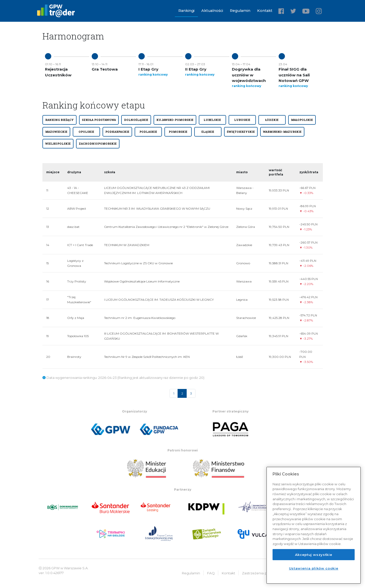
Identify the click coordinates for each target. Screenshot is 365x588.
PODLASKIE (148, 132)
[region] (314, 525)
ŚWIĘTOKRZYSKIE (241, 132)
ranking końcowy (153, 74)
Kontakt (265, 11)
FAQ (211, 573)
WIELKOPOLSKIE (58, 144)
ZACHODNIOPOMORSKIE (98, 144)
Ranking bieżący (59, 120)
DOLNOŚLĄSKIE (136, 120)
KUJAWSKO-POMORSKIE (175, 120)
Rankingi (186, 11)
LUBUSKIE (242, 120)
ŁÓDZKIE (272, 120)
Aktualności (212, 11)
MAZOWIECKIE (56, 132)
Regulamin (240, 11)
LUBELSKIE (212, 120)
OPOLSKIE (86, 132)
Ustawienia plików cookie (314, 568)
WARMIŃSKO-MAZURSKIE (282, 132)
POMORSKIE (178, 132)
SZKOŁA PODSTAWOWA (99, 120)
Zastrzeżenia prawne (260, 573)
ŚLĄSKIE (208, 132)
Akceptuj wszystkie (314, 555)
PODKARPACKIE (117, 132)
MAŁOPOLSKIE (302, 120)
